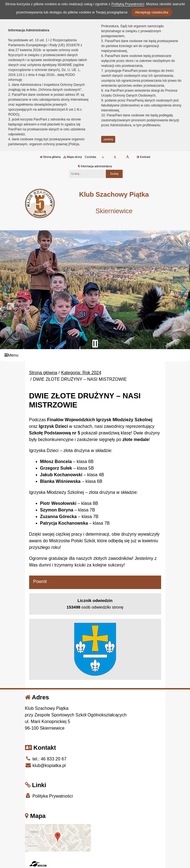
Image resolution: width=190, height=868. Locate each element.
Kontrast (143, 157)
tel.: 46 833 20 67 (46, 759)
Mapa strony (73, 157)
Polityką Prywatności (128, 4)
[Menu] (95, 355)
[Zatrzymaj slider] (95, 344)
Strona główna (50, 157)
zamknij (108, 139)
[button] (6, 290)
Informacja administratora (95, 166)
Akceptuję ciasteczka (152, 12)
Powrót (40, 581)
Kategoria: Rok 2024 (81, 373)
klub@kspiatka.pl (46, 766)
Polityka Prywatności (49, 796)
